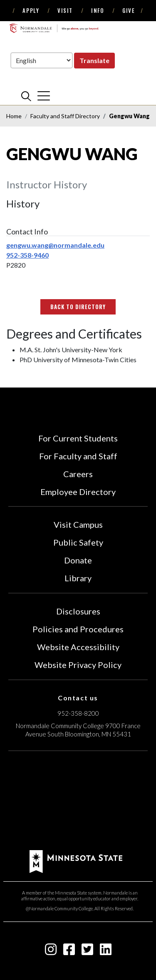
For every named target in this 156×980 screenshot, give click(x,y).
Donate (78, 560)
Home (14, 116)
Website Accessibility (78, 647)
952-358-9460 (27, 255)
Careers (78, 474)
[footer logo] (76, 861)
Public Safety (78, 542)
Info (98, 10)
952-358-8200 (78, 713)
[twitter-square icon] (87, 952)
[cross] (44, 96)
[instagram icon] (51, 952)
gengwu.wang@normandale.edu (55, 245)
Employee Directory (78, 492)
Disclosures (78, 611)
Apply (31, 10)
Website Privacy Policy (78, 665)
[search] (26, 96)
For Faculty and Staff (78, 456)
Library (78, 578)
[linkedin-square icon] (106, 952)
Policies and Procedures (78, 629)
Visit (65, 10)
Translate (94, 60)
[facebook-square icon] (69, 952)
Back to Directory (78, 307)
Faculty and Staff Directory (65, 116)
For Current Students (78, 438)
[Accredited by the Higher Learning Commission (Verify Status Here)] (78, 802)
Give (129, 10)
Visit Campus (78, 524)
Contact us (78, 698)
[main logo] (54, 28)
